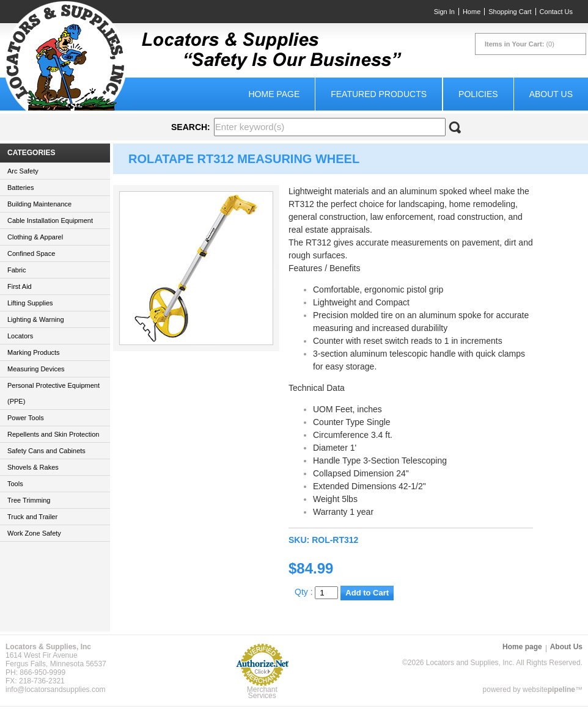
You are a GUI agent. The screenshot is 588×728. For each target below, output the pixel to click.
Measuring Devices (36, 369)
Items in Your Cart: (514, 44)
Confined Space (31, 253)
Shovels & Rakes (33, 467)
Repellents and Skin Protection (53, 434)
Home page (274, 94)
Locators (20, 336)
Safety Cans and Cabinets (46, 451)
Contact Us (556, 12)
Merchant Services (262, 693)
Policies (478, 94)
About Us (551, 94)
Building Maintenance (39, 204)
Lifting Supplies (30, 303)
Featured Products (379, 94)
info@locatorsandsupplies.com (56, 690)
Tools (15, 484)
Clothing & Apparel (35, 237)
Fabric (17, 270)
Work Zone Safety (34, 533)
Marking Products (34, 352)
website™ (553, 690)
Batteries (20, 187)
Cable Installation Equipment (50, 220)
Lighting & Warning (36, 319)
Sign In (444, 12)
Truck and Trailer (32, 517)
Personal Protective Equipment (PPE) (53, 393)
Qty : (316, 592)
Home (472, 12)
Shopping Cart (510, 12)
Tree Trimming (29, 500)
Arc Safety (23, 171)
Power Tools (26, 418)
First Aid (20, 286)
